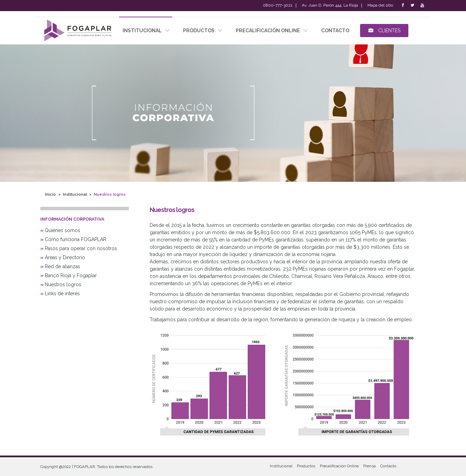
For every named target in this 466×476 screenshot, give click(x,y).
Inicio (51, 194)
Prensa (369, 466)
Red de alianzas (63, 266)
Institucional (75, 194)
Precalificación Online (268, 31)
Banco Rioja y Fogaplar (71, 275)
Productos (306, 466)
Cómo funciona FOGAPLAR (76, 239)
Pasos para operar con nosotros (81, 248)
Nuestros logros (63, 284)
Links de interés (62, 294)
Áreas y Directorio (65, 257)
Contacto (388, 466)
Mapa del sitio (380, 6)
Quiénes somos (63, 230)
